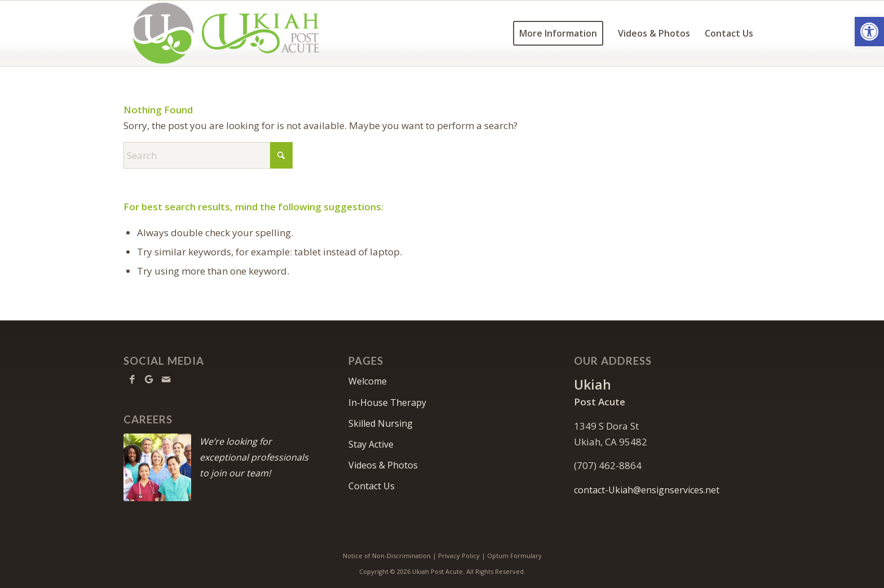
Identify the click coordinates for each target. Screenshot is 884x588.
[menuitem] (558, 33)
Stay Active (371, 444)
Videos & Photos (383, 465)
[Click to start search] (281, 155)
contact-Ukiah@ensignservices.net (647, 490)
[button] (869, 32)
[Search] (208, 155)
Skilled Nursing (381, 423)
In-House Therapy (387, 403)
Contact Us (372, 486)
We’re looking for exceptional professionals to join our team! (254, 457)
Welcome (368, 381)
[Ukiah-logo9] (226, 33)
